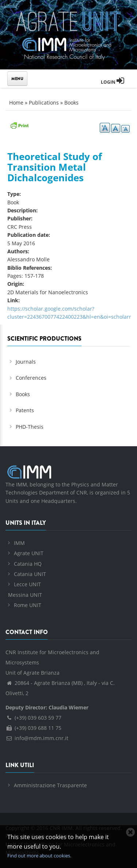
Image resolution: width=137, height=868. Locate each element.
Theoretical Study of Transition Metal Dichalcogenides (55, 167)
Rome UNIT (28, 605)
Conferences (31, 378)
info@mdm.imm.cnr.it (37, 738)
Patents (25, 410)
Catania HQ (28, 564)
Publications (44, 103)
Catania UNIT (30, 574)
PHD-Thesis (30, 427)
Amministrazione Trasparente (50, 785)
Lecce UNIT (27, 584)
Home (16, 103)
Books (71, 103)
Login (113, 82)
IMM (19, 543)
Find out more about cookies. (39, 856)
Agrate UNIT (29, 553)
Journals (26, 362)
